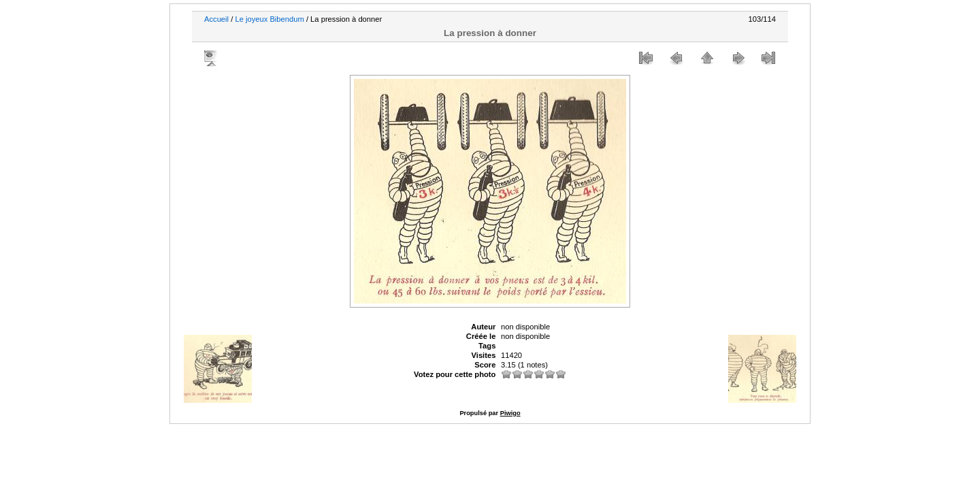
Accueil (216, 19)
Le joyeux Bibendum (269, 19)
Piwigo (510, 413)
